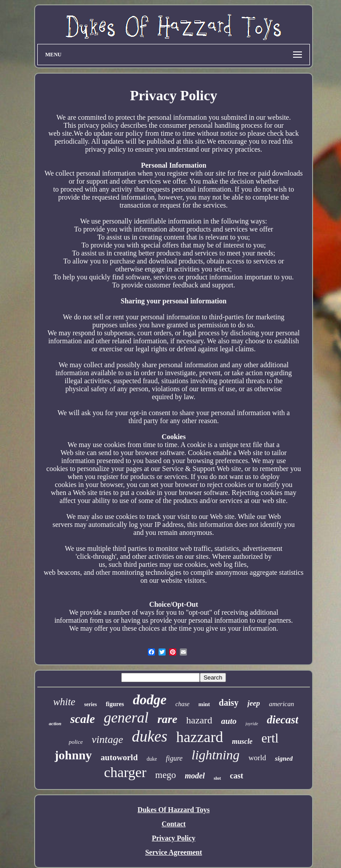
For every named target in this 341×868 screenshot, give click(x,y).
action (55, 723)
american (282, 704)
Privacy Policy (174, 838)
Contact (174, 824)
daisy (229, 703)
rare (167, 719)
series (91, 704)
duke (152, 759)
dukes (150, 736)
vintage (107, 739)
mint (204, 704)
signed (284, 758)
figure (174, 758)
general (126, 718)
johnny (73, 755)
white (64, 702)
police (76, 742)
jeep (254, 703)
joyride (252, 724)
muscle (242, 741)
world (258, 758)
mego (166, 775)
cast (237, 776)
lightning (215, 755)
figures (115, 704)
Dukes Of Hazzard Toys (174, 810)
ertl (270, 738)
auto (229, 721)
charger (125, 772)
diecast (283, 720)
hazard (199, 720)
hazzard (200, 737)
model (195, 776)
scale (82, 719)
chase (182, 704)
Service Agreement (174, 852)
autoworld (119, 757)
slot (217, 778)
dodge (150, 700)
